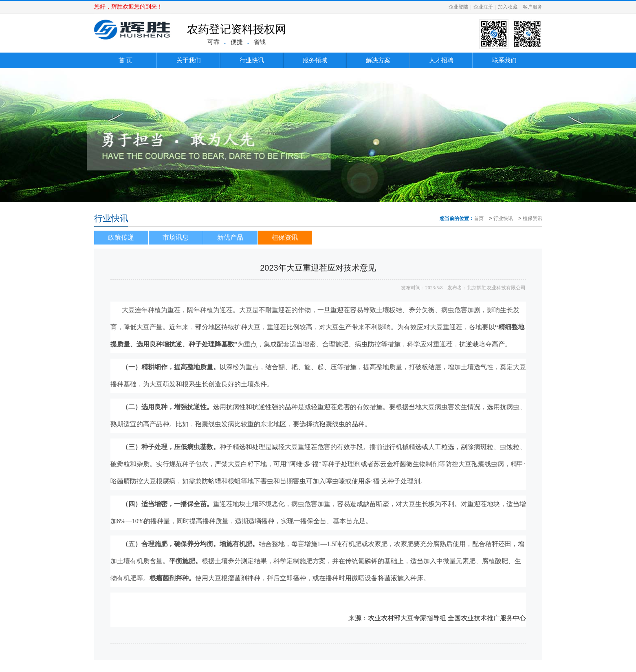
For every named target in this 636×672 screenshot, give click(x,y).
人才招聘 (441, 60)
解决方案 (378, 60)
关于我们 (189, 60)
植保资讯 (533, 218)
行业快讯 (252, 60)
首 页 (125, 60)
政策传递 (121, 237)
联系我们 (504, 60)
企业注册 (483, 7)
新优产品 (230, 237)
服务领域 (315, 60)
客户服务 (533, 7)
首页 (479, 218)
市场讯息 (176, 237)
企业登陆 (458, 7)
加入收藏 (508, 7)
